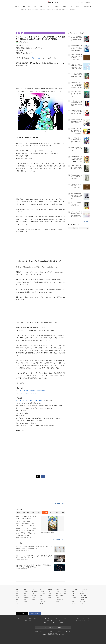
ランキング (78, 6)
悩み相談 (48, 620)
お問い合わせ (69, 631)
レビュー (42, 591)
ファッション (43, 602)
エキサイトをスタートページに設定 (53, 627)
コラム (64, 6)
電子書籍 (61, 622)
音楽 (25, 596)
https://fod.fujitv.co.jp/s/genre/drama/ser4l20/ (32, 391)
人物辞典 (82, 600)
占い (57, 620)
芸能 (35, 6)
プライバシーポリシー (49, 631)
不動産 (79, 620)
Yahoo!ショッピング (84, 228)
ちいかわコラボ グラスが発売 (24, 519)
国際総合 (18, 602)
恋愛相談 (53, 620)
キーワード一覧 (84, 598)
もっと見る (87, 221)
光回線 (26, 620)
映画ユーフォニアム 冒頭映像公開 (25, 531)
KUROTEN (25, 618)
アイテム (70, 618)
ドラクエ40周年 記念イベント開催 (25, 524)
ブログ (74, 618)
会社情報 (36, 631)
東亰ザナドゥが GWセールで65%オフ (26, 516)
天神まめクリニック (57, 618)
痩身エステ (56, 622)
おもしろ (57, 6)
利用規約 (41, 631)
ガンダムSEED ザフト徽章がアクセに (26, 533)
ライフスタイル (60, 596)
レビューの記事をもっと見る (58, 504)
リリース (82, 591)
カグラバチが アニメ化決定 (23, 521)
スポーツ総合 (35, 591)
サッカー (34, 596)
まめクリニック (49, 618)
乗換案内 (75, 620)
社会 (17, 591)
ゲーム (41, 596)
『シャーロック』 (37, 58)
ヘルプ (82, 604)
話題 (65, 593)
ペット (50, 598)
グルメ (41, 600)
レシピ (65, 620)
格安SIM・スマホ (85, 618)
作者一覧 (82, 593)
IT (40, 598)
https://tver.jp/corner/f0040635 (28, 393)
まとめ (17, 598)
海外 (29, 6)
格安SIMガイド (20, 620)
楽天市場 (76, 228)
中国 (17, 604)
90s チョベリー (60, 600)
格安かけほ (31, 620)
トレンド (49, 6)
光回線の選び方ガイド (33, 618)
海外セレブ (26, 598)
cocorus (43, 620)
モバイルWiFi (38, 620)
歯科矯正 (84, 620)
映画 (25, 593)
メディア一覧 (83, 596)
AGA (51, 622)
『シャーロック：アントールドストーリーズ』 (29, 401)
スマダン (58, 591)
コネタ (50, 593)
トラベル (58, 598)
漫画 (71, 6)
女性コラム (59, 593)
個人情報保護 (58, 631)
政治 (17, 596)
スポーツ (42, 6)
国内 (24, 6)
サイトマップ (83, 602)
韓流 (25, 600)
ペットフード (46, 622)
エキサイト (88, 2)
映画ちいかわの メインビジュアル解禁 (26, 528)
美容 (88, 620)
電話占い (79, 618)
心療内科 (65, 618)
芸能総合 (26, 591)
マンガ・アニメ (43, 593)
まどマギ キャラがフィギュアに (24, 535)
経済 (17, 593)
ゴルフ (33, 598)
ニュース (17, 6)
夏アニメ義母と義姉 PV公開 (23, 538)
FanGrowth (42, 618)
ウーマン (61, 620)
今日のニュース (88, 6)
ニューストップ (82, 2)
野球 (33, 593)
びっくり (50, 591)
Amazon (70, 228)
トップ (19, 513)
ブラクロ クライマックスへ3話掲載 (25, 526)
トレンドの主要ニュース (59, 539)
